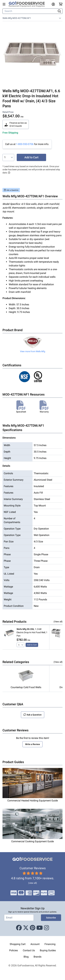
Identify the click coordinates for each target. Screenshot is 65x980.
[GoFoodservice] (28, 4)
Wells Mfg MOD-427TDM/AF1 (17, 18)
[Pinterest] (33, 928)
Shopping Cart (18, 944)
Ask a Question (11, 190)
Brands (37, 957)
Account (35, 944)
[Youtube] (40, 928)
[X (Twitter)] (26, 928)
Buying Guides (48, 950)
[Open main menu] (5, 4)
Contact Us (29, 950)
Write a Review (32, 744)
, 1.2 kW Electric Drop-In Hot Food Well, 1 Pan (32, 632)
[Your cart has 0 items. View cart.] (61, 4)
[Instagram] (47, 928)
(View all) (58, 622)
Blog (26, 957)
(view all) (33, 883)
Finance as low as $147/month (16, 124)
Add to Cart (31, 157)
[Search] (30, 11)
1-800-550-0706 (25, 144)
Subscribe (51, 918)
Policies (14, 950)
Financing (50, 944)
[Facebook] (19, 928)
